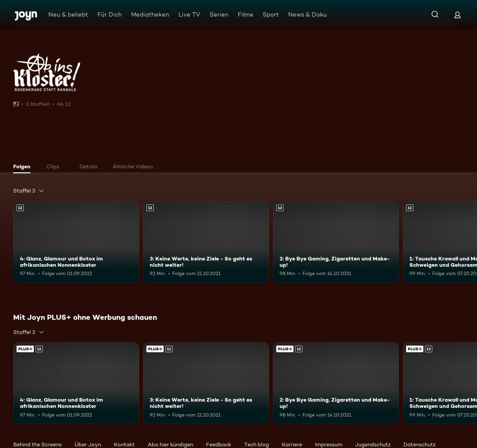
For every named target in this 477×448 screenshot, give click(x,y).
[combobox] (29, 191)
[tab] (24, 167)
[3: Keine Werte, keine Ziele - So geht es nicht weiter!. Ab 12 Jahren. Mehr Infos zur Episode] (206, 242)
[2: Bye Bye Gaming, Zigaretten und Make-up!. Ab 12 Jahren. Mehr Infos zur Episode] (336, 242)
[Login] (457, 15)
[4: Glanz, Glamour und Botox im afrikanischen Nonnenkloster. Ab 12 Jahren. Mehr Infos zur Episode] (76, 242)
